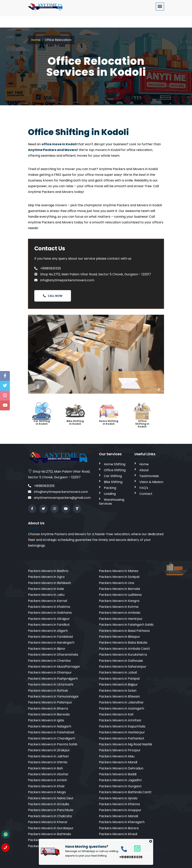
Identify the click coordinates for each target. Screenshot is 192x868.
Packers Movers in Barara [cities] (119, 828)
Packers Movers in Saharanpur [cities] (123, 667)
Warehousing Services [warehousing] (112, 502)
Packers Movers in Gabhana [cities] (50, 613)
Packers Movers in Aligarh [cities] (48, 631)
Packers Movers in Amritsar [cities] (120, 720)
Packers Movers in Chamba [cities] (49, 661)
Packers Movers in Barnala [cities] (119, 589)
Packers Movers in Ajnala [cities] (118, 798)
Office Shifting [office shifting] (115, 470)
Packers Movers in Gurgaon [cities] (120, 786)
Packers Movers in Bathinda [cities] (49, 834)
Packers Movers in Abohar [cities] (48, 774)
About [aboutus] (144, 470)
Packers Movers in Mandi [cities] (118, 762)
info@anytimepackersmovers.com (64, 280)
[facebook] (32, 509)
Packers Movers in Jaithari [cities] (48, 756)
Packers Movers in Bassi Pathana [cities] (124, 631)
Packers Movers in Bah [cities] (45, 768)
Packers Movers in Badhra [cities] (48, 571)
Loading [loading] (110, 494)
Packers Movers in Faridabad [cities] (50, 637)
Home (36, 40)
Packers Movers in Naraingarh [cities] (51, 643)
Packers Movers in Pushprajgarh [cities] (53, 679)
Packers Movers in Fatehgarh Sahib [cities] (126, 625)
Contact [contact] (146, 494)
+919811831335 (48, 268)
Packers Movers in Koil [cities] (116, 714)
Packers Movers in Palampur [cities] (50, 702)
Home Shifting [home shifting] (115, 464)
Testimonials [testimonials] (149, 476)
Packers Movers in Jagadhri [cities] (120, 780)
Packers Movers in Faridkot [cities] (49, 625)
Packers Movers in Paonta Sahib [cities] (53, 744)
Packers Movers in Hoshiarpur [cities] (122, 732)
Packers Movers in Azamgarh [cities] (122, 708)
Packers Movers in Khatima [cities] (49, 607)
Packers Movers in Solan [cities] (118, 691)
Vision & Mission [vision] (151, 482)
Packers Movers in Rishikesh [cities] (49, 583)
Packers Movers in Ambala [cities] (120, 613)
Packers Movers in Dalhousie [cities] (121, 661)
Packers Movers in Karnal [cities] (48, 601)
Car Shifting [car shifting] (113, 476)
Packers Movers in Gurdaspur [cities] (51, 828)
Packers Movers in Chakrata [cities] (50, 816)
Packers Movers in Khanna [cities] (119, 804)
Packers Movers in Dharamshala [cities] (53, 655)
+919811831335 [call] (41, 486)
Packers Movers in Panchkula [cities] (51, 810)
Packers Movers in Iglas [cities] (46, 720)
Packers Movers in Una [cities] (117, 583)
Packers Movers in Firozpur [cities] (120, 750)
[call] (124, 849)
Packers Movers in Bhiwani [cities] (119, 696)
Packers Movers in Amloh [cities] (48, 780)
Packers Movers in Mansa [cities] (119, 571)
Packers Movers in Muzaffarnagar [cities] (54, 667)
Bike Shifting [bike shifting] (113, 482)
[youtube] (66, 509)
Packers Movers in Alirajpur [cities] (49, 619)
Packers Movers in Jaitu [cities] (46, 595)
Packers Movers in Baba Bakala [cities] (123, 643)
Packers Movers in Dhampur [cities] (50, 672)
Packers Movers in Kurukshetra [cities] (123, 655)
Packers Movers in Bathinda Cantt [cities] (125, 792)
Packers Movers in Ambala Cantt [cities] (124, 649)
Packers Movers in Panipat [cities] (119, 679)
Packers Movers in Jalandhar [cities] (121, 702)
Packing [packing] (110, 488)
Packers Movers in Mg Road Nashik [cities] (126, 744)
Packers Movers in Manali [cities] (118, 816)
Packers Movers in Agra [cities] (46, 577)
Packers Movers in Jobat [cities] (118, 672)
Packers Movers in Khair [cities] (46, 786)
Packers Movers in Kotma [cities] (119, 607)
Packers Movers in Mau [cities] (117, 756)
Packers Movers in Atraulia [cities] (48, 804)
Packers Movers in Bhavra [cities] (48, 708)
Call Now (53, 296)
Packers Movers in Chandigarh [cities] (52, 738)
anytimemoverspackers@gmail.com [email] (59, 498)
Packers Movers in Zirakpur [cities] (49, 750)
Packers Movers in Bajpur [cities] (118, 684)
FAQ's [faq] (144, 488)
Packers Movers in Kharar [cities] (48, 822)
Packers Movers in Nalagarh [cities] (50, 726)
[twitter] (43, 509)
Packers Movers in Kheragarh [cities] (122, 822)
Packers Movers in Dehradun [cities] (121, 768)
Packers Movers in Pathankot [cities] (122, 738)
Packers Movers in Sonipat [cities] (119, 577)
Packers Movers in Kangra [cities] (119, 601)
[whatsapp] (135, 848)
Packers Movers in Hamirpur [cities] (121, 619)
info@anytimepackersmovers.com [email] (58, 492)
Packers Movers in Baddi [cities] (118, 774)
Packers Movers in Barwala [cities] (49, 714)
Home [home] (144, 464)
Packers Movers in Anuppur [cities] (120, 810)
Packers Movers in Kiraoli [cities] (118, 834)
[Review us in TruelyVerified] (77, 509)
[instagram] (55, 509)
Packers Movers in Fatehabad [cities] (51, 732)
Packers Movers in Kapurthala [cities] (122, 726)
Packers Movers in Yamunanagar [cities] (53, 696)
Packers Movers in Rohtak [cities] (48, 691)
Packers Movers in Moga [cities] (47, 792)
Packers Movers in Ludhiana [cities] (120, 595)
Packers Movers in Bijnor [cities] (47, 649)
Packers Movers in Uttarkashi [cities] (51, 684)
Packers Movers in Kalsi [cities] (46, 589)
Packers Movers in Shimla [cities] (48, 762)
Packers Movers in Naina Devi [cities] (51, 798)
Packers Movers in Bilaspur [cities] (120, 637)
